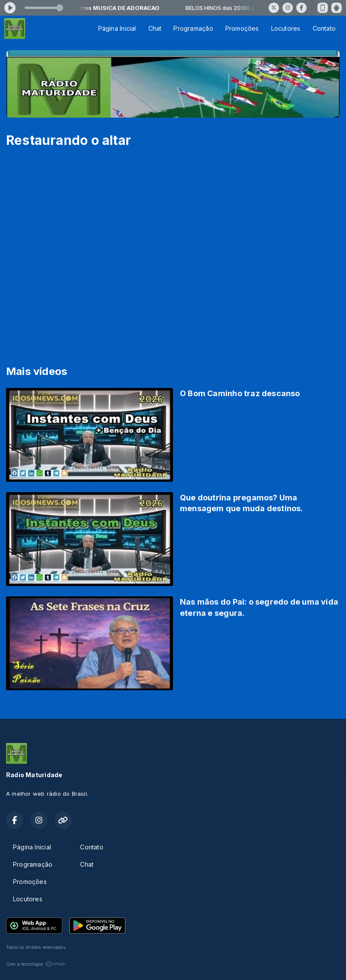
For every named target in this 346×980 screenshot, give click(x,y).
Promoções (242, 28)
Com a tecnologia (36, 964)
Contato (324, 28)
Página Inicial (117, 28)
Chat (155, 28)
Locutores (286, 28)
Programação (193, 28)
